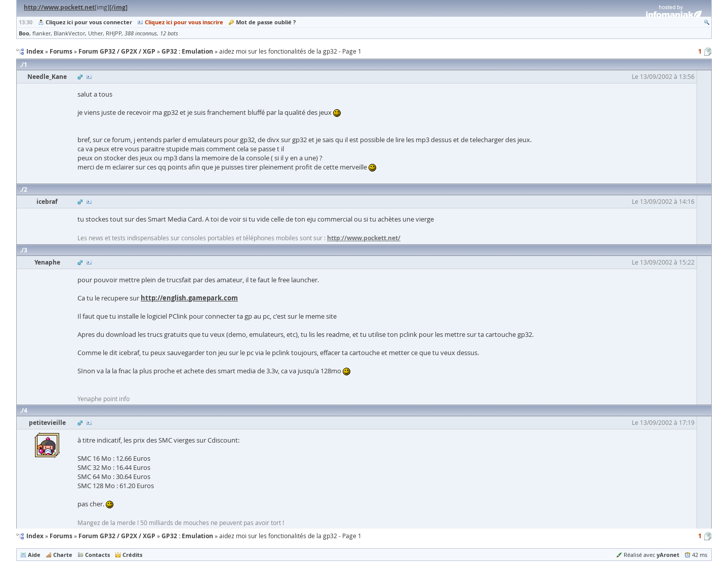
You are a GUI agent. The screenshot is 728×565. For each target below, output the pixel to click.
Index (35, 536)
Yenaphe (47, 262)
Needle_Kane (47, 77)
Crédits (132, 555)
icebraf (47, 202)
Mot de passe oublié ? (266, 22)
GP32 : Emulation (187, 536)
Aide (34, 555)
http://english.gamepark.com (189, 298)
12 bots (169, 33)
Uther (95, 33)
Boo (24, 33)
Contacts (97, 555)
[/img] (118, 7)
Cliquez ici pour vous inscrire (184, 22)
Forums (61, 536)
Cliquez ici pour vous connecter (89, 22)
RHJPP (114, 33)
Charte (63, 555)
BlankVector (69, 33)
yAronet (668, 555)
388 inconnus (141, 33)
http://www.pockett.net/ (364, 238)
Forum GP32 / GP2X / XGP (117, 536)
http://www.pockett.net (59, 7)
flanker (42, 33)
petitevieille (47, 423)
